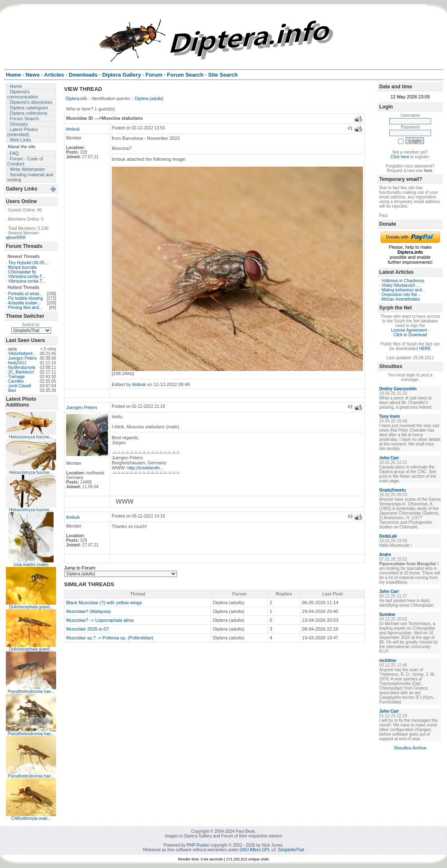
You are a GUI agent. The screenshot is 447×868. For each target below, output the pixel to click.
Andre (385, 555)
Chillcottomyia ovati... (31, 818)
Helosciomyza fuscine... (31, 437)
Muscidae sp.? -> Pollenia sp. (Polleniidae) (110, 638)
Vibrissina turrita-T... (27, 277)
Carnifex (16, 381)
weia (13, 349)
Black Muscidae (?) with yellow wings (104, 603)
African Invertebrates (401, 299)
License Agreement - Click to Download (410, 332)
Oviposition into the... (401, 295)
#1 (350, 128)
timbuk (73, 129)
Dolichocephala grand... (31, 607)
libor (12, 390)
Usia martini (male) (31, 565)
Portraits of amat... (26, 294)
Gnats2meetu (392, 490)
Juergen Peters (23, 358)
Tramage (16, 377)
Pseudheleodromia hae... (31, 692)
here (428, 171)
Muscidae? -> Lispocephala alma (100, 620)
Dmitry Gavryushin (398, 389)
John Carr (389, 458)
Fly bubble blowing (26, 298)
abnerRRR (16, 238)
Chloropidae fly (22, 272)
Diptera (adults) (149, 99)
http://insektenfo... (145, 468)
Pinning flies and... (26, 308)
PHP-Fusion (198, 845)
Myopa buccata (23, 267)
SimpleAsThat (291, 850)
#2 (350, 407)
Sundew (387, 614)
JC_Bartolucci (21, 372)
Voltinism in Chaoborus (403, 281)
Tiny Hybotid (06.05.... (28, 263)
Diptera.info (76, 99)
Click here (400, 157)
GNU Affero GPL (255, 850)
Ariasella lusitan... (24, 303)
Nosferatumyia (22, 367)
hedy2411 (18, 363)
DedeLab (388, 536)
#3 (350, 516)
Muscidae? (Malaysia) (89, 611)
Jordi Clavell (20, 386)
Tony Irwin (389, 416)
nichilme (388, 661)
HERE (425, 349)
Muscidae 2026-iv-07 (87, 629)
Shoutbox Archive (410, 748)
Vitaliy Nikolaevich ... (401, 285)
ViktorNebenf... (22, 354)
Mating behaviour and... (404, 290)
